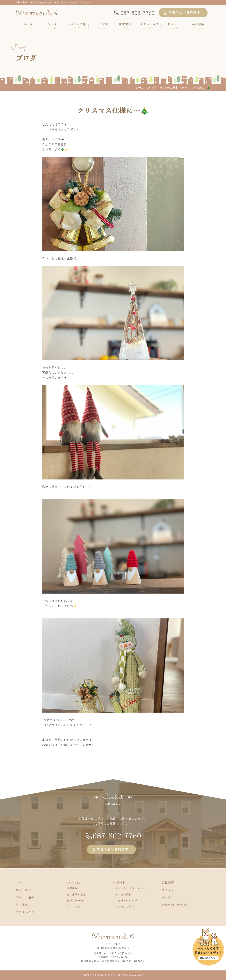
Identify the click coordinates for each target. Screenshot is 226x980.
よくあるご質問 (125, 906)
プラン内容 (73, 906)
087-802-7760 (134, 13)
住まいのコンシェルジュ (130, 888)
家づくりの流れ (76, 900)
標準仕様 (72, 888)
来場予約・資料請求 (182, 13)
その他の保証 (124, 894)
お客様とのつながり (128, 900)
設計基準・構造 (76, 894)
